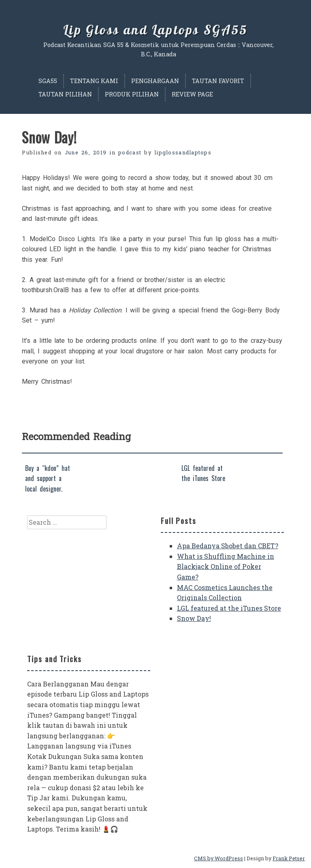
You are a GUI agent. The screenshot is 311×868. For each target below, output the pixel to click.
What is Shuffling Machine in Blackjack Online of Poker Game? (226, 567)
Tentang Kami (94, 81)
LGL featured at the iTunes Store (229, 608)
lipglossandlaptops (183, 152)
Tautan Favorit (218, 81)
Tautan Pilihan (65, 94)
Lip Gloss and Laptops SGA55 (155, 30)
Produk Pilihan (132, 94)
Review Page (192, 94)
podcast (130, 152)
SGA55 (48, 81)
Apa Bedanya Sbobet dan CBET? (228, 546)
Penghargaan (155, 81)
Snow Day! (194, 618)
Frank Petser (289, 858)
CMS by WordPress (218, 858)
